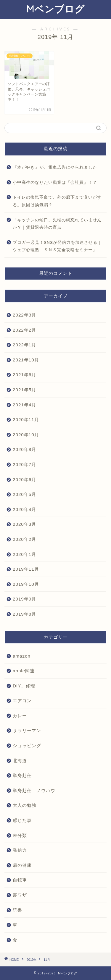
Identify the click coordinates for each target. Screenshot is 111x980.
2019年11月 (26, 569)
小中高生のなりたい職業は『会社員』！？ (55, 182)
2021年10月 (26, 360)
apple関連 (24, 671)
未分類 (20, 835)
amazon (22, 656)
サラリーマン (27, 730)
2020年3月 (24, 524)
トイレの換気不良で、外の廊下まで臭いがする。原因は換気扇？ (57, 201)
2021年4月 (24, 405)
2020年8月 (24, 449)
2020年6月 (24, 480)
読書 (17, 910)
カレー (20, 716)
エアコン (22, 701)
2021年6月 (24, 375)
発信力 (20, 850)
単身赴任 (22, 775)
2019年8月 (24, 614)
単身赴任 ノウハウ (34, 790)
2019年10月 (26, 584)
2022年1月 (24, 345)
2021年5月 (24, 390)
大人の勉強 (25, 805)
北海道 (20, 761)
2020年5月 (24, 494)
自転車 (20, 880)
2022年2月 (24, 330)
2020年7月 (24, 464)
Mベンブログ (55, 9)
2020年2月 (24, 539)
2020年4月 (24, 509)
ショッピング (27, 745)
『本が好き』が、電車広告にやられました (55, 167)
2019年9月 (24, 599)
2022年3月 (24, 315)
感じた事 (22, 820)
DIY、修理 (24, 686)
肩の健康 (22, 865)
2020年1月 (24, 554)
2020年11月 (26, 420)
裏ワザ (20, 895)
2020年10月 (26, 435)
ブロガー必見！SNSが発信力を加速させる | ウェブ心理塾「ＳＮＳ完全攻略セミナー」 (56, 246)
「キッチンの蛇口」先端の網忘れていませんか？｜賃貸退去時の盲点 (57, 224)
